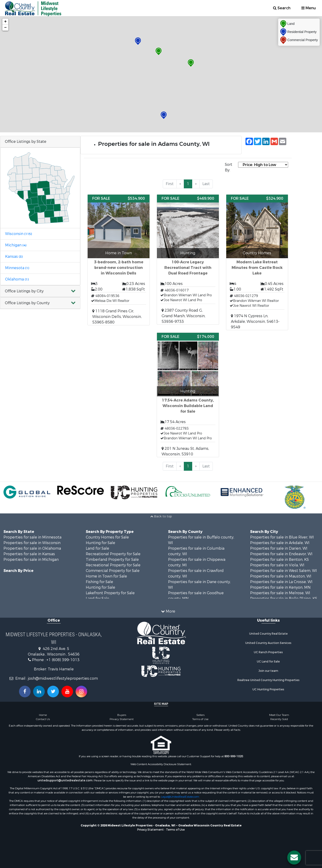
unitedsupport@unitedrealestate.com (65, 780)
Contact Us (43, 719)
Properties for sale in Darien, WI (279, 548)
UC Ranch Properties (268, 652)
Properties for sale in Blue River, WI (282, 537)
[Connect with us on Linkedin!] (39, 692)
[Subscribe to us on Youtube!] (67, 692)
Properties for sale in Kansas (29, 554)
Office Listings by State (26, 142)
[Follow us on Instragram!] (81, 692)
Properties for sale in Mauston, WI (281, 576)
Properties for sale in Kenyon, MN (280, 587)
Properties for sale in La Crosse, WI (281, 582)
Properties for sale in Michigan (31, 560)
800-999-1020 (234, 756)
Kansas (14, 256)
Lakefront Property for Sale (110, 593)
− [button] (5, 28)
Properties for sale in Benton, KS (279, 560)
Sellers (200, 715)
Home (43, 715)
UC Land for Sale (268, 662)
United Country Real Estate (268, 634)
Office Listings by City (24, 291)
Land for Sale (97, 548)
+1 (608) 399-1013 (63, 660)
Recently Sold (279, 719)
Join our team (268, 671)
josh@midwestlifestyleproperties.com (63, 678)
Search (282, 8)
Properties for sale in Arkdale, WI (280, 543)
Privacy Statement (122, 719)
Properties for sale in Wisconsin (32, 543)
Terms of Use (200, 719)
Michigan (16, 245)
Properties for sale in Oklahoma (32, 548)
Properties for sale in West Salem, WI (284, 571)
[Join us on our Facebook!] (25, 692)
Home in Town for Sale (106, 576)
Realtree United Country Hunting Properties (268, 680)
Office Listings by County (27, 303)
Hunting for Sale (100, 543)
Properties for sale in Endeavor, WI (281, 554)
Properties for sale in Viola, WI (277, 565)
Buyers (122, 715)
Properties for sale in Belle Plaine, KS (284, 599)
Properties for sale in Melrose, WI (280, 593)
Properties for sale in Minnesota (32, 537)
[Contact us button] (294, 858)
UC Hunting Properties (268, 689)
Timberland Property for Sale (112, 560)
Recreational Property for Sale (113, 554)
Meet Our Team (279, 715)
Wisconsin (18, 234)
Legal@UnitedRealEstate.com (180, 797)
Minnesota (17, 268)
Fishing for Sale (99, 582)
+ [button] (5, 22)
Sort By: (229, 167)
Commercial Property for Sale (113, 571)
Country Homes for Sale (107, 537)
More (168, 611)
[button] (40, 291)
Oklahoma (17, 279)
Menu (309, 8)
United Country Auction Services (268, 643)
